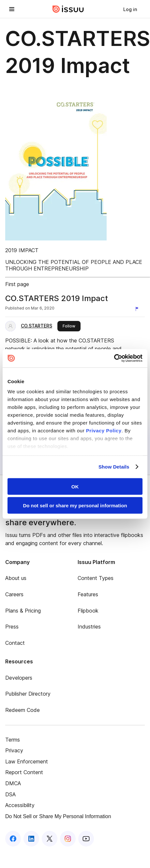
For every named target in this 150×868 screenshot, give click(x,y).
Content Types (96, 578)
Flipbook (88, 611)
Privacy (14, 750)
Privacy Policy (104, 431)
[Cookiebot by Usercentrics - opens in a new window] (114, 358)
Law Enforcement (27, 761)
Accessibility (20, 805)
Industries (89, 627)
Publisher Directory (28, 694)
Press (12, 627)
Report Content (24, 772)
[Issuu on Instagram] (68, 839)
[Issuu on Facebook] (13, 839)
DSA (10, 794)
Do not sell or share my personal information (75, 506)
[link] (130, 9)
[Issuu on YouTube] (86, 839)
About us (16, 578)
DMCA (13, 783)
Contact (15, 643)
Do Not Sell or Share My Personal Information (58, 816)
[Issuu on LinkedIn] (31, 839)
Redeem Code (22, 710)
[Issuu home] (68, 9)
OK (75, 486)
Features (88, 594)
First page (17, 284)
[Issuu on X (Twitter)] (50, 839)
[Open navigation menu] (12, 9)
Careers (14, 594)
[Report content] (138, 309)
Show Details (114, 467)
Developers (19, 678)
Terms (13, 740)
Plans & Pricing (23, 611)
